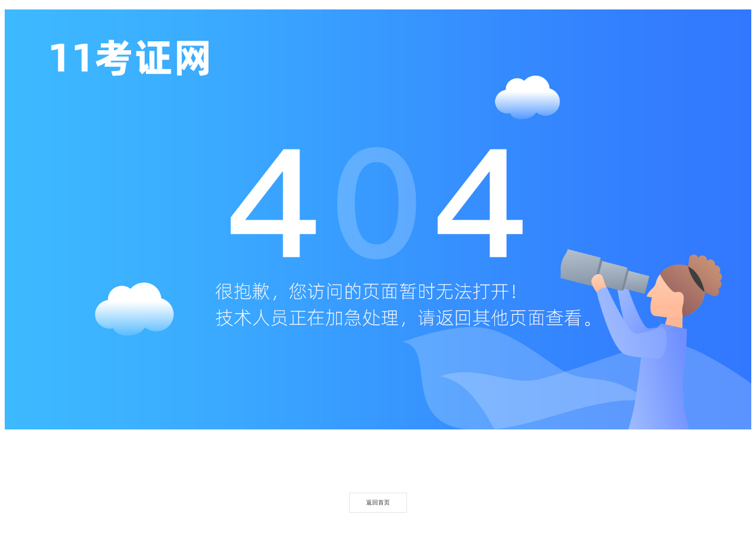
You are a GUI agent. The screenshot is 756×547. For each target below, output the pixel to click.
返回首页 (378, 502)
